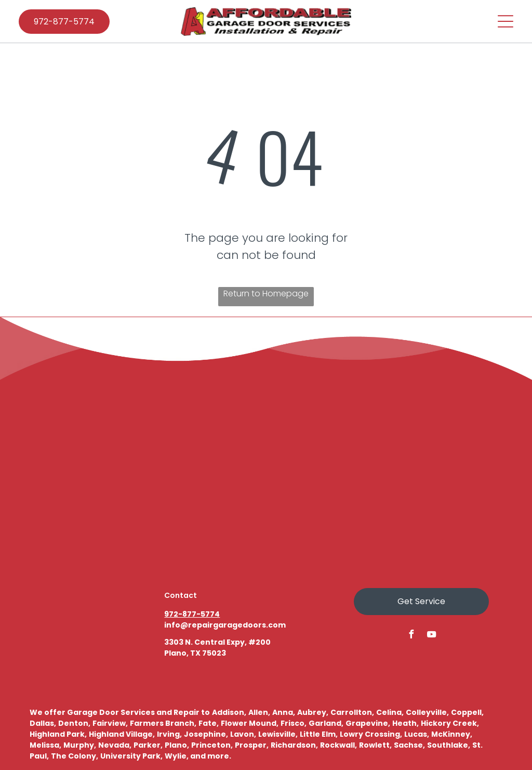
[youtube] (431, 636)
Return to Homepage (266, 293)
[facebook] (411, 636)
